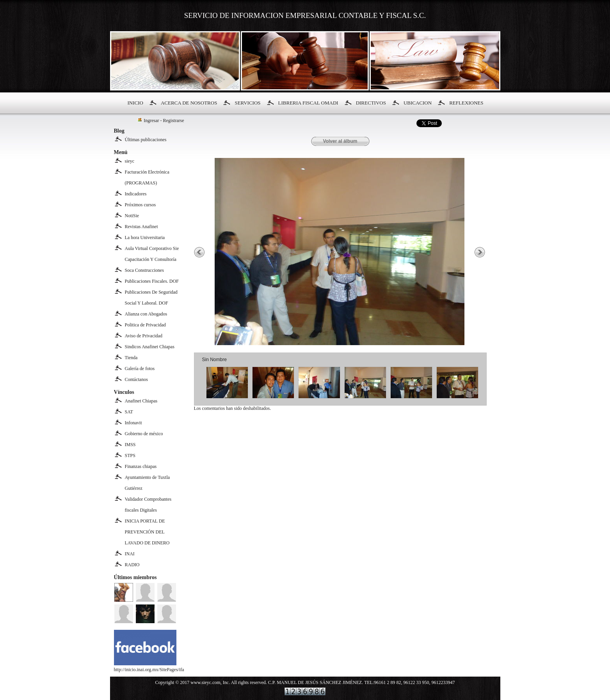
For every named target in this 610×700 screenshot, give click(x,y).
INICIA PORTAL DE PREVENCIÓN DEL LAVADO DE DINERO (147, 532)
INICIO (135, 103)
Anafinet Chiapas (141, 401)
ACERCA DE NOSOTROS (189, 103)
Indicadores (136, 194)
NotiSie (132, 216)
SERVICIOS (247, 103)
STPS (130, 455)
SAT (129, 412)
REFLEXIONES (466, 103)
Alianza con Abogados (146, 314)
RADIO (132, 565)
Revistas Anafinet (141, 227)
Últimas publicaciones (146, 140)
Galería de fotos (140, 369)
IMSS (130, 445)
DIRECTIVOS (371, 103)
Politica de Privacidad (145, 325)
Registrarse (174, 121)
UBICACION (418, 103)
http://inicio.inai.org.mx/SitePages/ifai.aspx (155, 667)
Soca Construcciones (144, 270)
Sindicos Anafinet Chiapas (150, 347)
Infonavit (133, 423)
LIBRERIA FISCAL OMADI (308, 103)
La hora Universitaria (145, 237)
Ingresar (151, 121)
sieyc (130, 161)
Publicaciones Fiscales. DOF (152, 281)
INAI (130, 554)
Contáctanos (136, 379)
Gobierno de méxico (144, 434)
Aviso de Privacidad (144, 336)
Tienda (131, 358)
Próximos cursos (140, 205)
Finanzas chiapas (141, 466)
